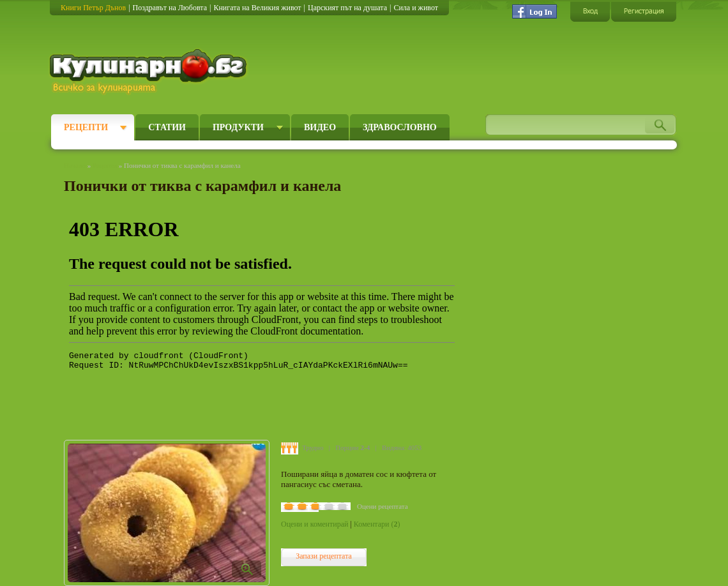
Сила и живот (416, 8)
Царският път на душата (347, 8)
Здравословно (400, 127)
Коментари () (377, 524)
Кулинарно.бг (150, 71)
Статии (167, 127)
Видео (320, 127)
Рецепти (86, 127)
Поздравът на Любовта (170, 8)
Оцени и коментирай (315, 524)
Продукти (238, 127)
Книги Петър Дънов (93, 8)
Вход (590, 11)
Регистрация (644, 11)
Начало (75, 165)
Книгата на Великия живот (257, 8)
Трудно (313, 447)
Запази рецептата (324, 556)
